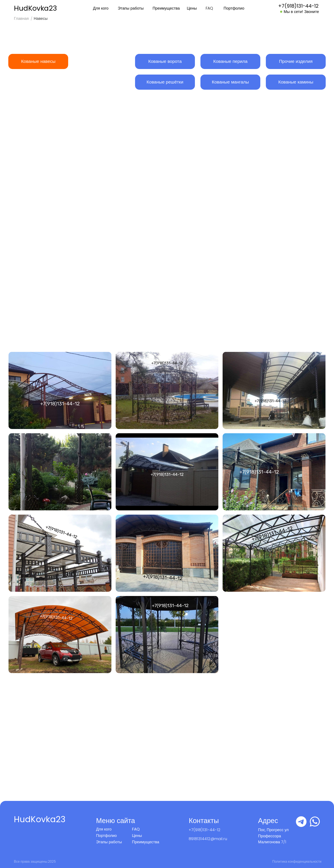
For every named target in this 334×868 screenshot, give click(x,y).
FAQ (209, 8)
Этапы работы (131, 8)
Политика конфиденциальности (297, 862)
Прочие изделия (296, 61)
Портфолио (234, 8)
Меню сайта (116, 821)
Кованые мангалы (230, 82)
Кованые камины (296, 82)
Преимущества (166, 8)
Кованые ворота (165, 61)
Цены (192, 8)
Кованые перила (230, 61)
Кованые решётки (165, 82)
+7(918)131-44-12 (205, 830)
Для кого (101, 8)
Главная (21, 18)
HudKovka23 (35, 8)
